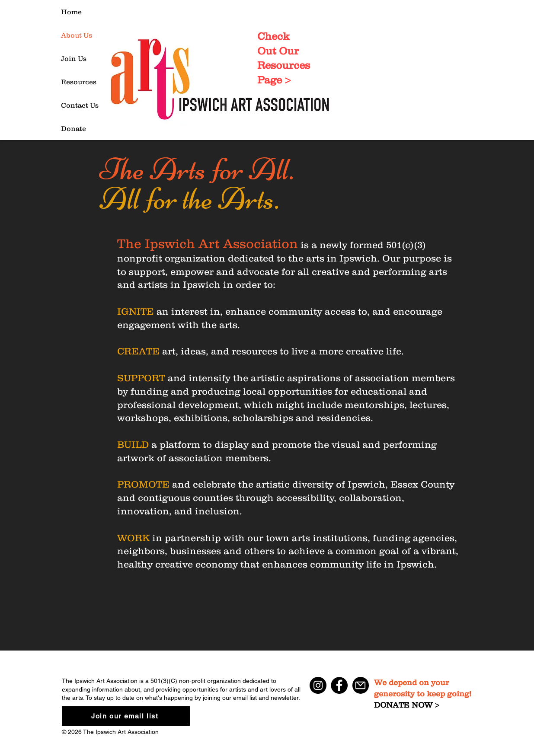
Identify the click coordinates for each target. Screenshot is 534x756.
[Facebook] (339, 685)
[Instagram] (318, 685)
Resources (79, 82)
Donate (74, 128)
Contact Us (80, 105)
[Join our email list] (126, 716)
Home (71, 12)
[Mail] (361, 685)
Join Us (74, 58)
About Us (77, 35)
